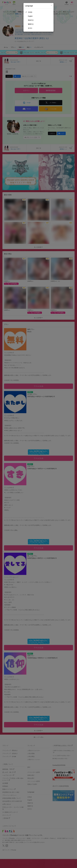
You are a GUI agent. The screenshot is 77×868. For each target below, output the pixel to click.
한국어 (30, 28)
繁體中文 (31, 24)
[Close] (51, 5)
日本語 (30, 12)
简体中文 (31, 20)
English (30, 16)
